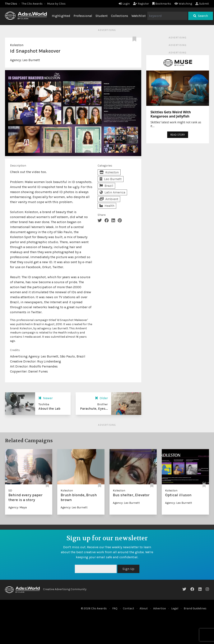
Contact (129, 608)
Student (102, 16)
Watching (183, 4)
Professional (83, 16)
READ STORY (178, 135)
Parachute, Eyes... (94, 408)
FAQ (115, 608)
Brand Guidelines (195, 608)
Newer (46, 398)
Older (101, 398)
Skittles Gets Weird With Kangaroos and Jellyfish (171, 114)
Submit (202, 4)
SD (10, 491)
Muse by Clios (56, 4)
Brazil (106, 186)
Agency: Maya (18, 507)
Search (201, 16)
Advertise (159, 608)
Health (107, 206)
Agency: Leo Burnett (74, 507)
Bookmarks (162, 4)
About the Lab (49, 408)
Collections (120, 16)
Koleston (17, 45)
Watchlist (139, 16)
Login (124, 4)
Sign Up (128, 569)
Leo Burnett (31, 60)
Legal (175, 608)
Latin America (112, 192)
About (144, 608)
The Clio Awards (32, 4)
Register (141, 4)
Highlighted (61, 16)
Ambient (109, 199)
